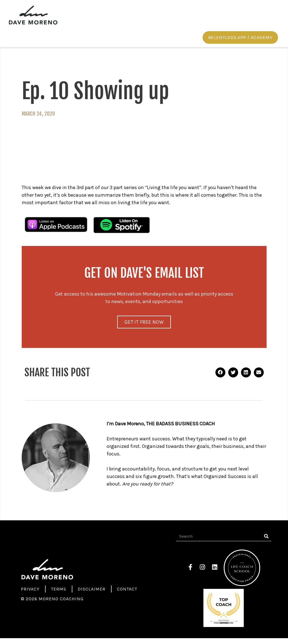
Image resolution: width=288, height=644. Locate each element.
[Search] (266, 542)
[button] (240, 42)
